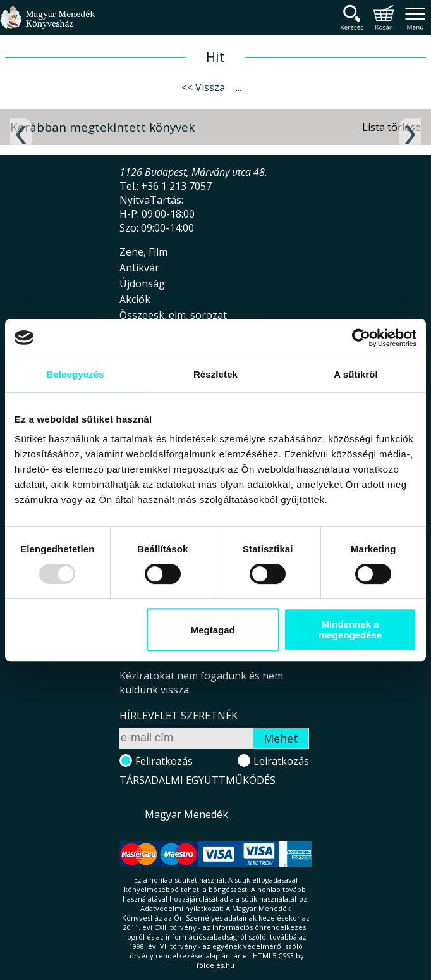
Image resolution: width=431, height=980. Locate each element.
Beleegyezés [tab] (75, 374)
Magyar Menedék (186, 814)
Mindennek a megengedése (350, 630)
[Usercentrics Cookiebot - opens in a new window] (361, 338)
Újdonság (142, 283)
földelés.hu (215, 965)
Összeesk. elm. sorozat (173, 315)
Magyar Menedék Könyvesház (47, 25)
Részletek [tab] (215, 374)
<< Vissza (203, 87)
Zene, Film (143, 252)
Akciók (135, 299)
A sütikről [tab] (356, 374)
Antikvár (139, 268)
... (239, 87)
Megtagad (213, 630)
